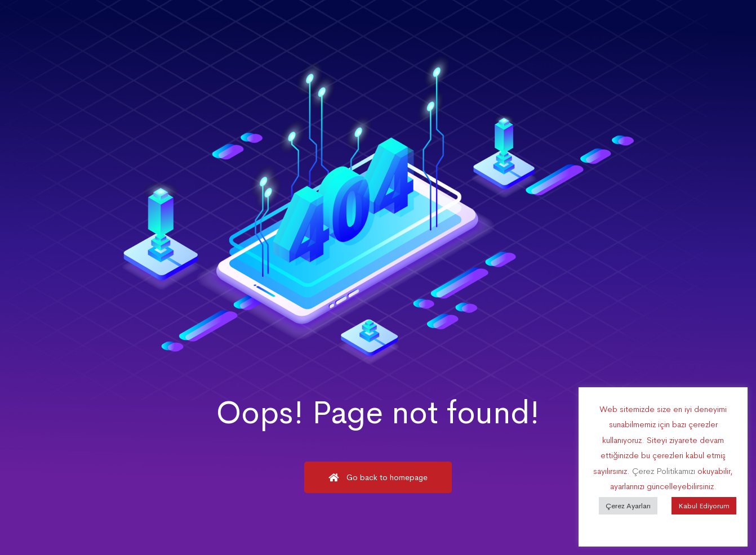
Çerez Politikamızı (664, 471)
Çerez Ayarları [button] (628, 506)
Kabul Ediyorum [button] (704, 506)
